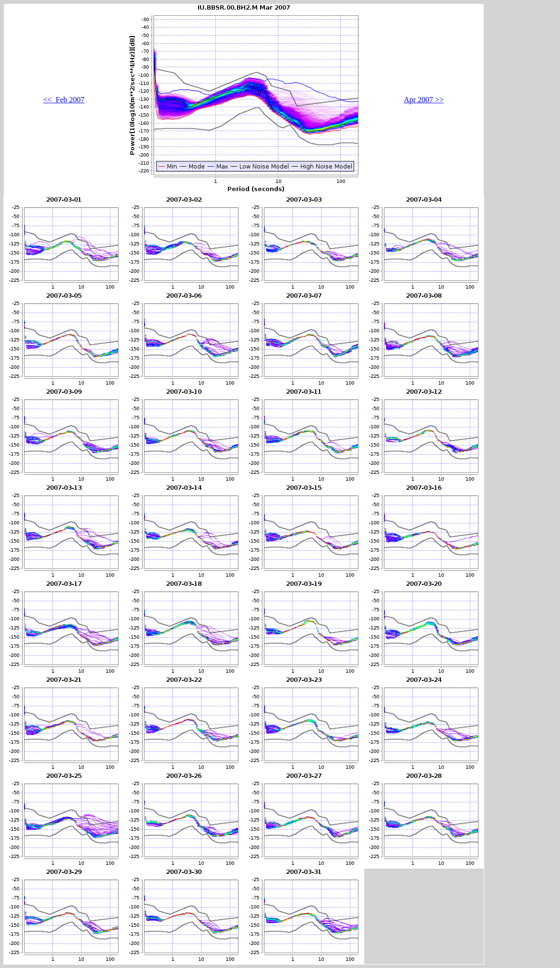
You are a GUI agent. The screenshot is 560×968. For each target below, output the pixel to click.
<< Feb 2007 (64, 100)
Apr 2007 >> (424, 100)
